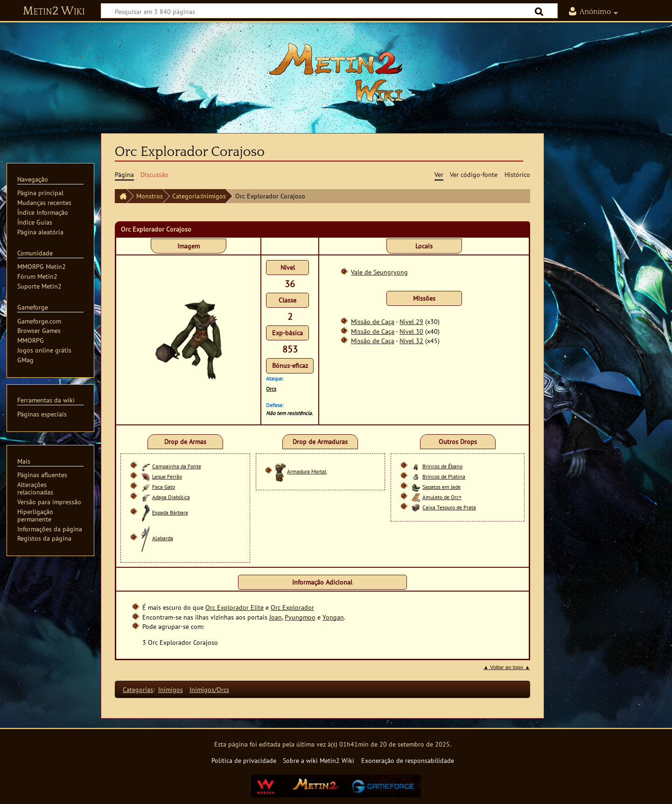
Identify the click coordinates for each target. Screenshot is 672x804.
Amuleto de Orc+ (442, 497)
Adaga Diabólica (171, 497)
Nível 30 (411, 331)
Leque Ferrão (167, 476)
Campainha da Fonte (177, 466)
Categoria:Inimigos (199, 196)
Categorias (138, 689)
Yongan (333, 617)
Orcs (271, 389)
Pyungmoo (300, 617)
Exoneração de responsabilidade (408, 760)
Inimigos (171, 689)
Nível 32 (411, 341)
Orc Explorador (292, 607)
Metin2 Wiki (54, 11)
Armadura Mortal (307, 471)
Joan (276, 617)
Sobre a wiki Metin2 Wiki (318, 760)
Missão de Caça (373, 321)
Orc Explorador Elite (234, 607)
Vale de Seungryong (379, 272)
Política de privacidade (244, 760)
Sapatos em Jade (441, 487)
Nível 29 (411, 321)
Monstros (150, 196)
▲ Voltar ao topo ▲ (507, 667)
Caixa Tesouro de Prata (449, 507)
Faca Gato (164, 487)
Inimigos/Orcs (209, 689)
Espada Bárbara (170, 512)
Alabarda (163, 538)
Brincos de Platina (444, 476)
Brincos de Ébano (442, 466)
